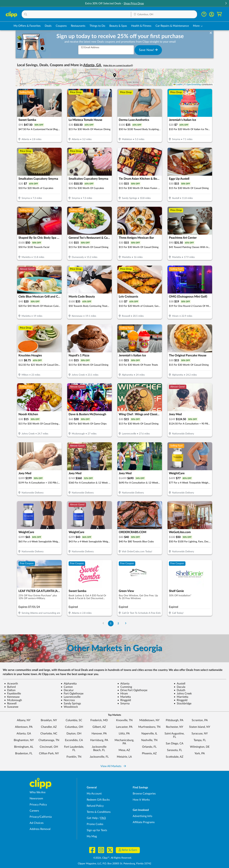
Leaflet (178, 85)
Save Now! (148, 50)
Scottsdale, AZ (175, 757)
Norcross (68, 700)
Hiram (123, 694)
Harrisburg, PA (99, 740)
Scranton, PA (200, 720)
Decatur (67, 690)
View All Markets (113, 766)
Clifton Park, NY (49, 753)
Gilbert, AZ (99, 727)
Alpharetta (69, 684)
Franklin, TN (74, 757)
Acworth (11, 684)
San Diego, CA (175, 744)
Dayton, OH (74, 734)
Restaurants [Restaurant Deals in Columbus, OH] (78, 26)
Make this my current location (118, 66)
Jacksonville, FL (99, 757)
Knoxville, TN (124, 720)
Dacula (180, 687)
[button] (226, 4)
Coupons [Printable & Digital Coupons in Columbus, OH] (61, 26)
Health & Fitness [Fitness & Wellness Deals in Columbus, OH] (141, 26)
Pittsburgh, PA (175, 720)
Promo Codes (95, 824)
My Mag (92, 836)
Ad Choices (37, 823)
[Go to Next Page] (126, 623)
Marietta (124, 697)
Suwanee (11, 707)
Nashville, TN (149, 740)
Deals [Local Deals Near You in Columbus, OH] (48, 26)
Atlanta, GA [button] (93, 65)
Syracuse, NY (200, 734)
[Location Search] (164, 14)
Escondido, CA (74, 740)
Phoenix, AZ (149, 753)
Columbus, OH (74, 727)
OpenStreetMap (194, 85)
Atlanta (123, 684)
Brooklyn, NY (49, 720)
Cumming (125, 687)
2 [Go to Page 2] (118, 623)
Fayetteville (13, 694)
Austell (180, 684)
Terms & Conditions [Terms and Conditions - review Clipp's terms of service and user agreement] (99, 812)
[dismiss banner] (211, 33)
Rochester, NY (175, 727)
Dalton (10, 690)
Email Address (90, 47)
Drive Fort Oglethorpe (132, 690)
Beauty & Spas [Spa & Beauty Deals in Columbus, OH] (118, 26)
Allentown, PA (24, 727)
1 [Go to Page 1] (111, 623)
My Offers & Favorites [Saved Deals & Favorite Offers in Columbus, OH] (27, 26)
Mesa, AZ (124, 750)
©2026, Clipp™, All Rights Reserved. (112, 858)
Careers (34, 811)
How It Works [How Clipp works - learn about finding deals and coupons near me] (141, 800)
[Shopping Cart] (219, 14)
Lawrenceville (71, 697)
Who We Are (38, 792)
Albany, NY (24, 720)
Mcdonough (13, 700)
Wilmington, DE (200, 747)
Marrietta (181, 697)
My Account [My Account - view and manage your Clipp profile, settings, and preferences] (94, 794)
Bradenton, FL (24, 753)
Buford (10, 687)
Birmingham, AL (24, 747)
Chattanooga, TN (49, 740)
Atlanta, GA (24, 734)
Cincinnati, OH (49, 747)
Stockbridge (183, 704)
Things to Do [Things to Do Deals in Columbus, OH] (97, 26)
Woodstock (69, 707)
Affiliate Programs (144, 822)
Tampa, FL (200, 740)
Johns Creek (183, 694)
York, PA (200, 753)
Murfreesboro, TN (149, 727)
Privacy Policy (38, 805)
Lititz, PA (124, 734)
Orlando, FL (149, 747)
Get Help (92, 818)
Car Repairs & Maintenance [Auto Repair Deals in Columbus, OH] (172, 26)
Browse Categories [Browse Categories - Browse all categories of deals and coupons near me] (144, 794)
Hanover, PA (99, 734)
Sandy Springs (71, 704)
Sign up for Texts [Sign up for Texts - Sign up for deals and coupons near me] (97, 830)
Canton (67, 687)
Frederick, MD (99, 720)
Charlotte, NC (49, 734)
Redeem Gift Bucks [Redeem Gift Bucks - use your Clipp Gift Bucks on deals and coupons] (98, 800)
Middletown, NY (149, 720)
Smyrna (123, 704)
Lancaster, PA (124, 727)
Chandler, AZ (49, 727)
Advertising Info (142, 816)
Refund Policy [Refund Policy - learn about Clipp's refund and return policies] (95, 806)
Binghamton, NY (24, 740)
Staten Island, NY (200, 727)
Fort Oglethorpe (72, 694)
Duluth (180, 690)
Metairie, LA (124, 757)
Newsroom (36, 799)
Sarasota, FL (174, 750)
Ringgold (124, 700)
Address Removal (40, 829)
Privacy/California (41, 817)
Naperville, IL (149, 734)
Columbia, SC (74, 720)
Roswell (10, 704)
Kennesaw (12, 697)
